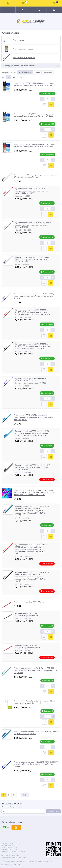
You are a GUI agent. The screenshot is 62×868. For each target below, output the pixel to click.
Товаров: (5, 72)
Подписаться (53, 811)
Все (21, 77)
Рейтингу (48, 72)
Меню (23, 10)
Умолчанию (24, 72)
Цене (38, 72)
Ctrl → (25, 795)
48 (14, 77)
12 (8, 77)
